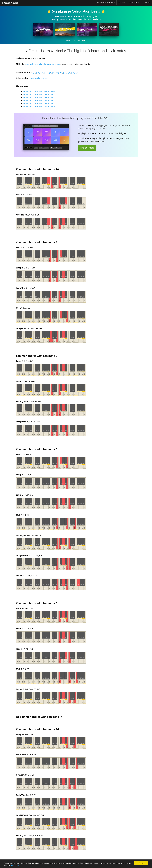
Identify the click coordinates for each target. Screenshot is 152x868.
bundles (72, 19)
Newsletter (134, 3)
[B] (77, 73)
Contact (146, 3)
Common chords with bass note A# (39, 91)
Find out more (87, 148)
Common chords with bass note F (38, 103)
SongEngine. (92, 16)
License (122, 3)
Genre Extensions (75, 16)
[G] (61, 73)
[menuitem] (10, 3)
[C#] (38, 73)
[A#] (73, 73)
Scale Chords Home (106, 3)
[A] (69, 73)
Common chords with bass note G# (39, 107)
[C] (34, 73)
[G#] (65, 73)
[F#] (57, 73)
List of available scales (39, 78)
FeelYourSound (10, 3)
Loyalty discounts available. (89, 19)
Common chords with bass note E (38, 101)
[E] (50, 73)
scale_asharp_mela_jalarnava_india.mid (42, 64)
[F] (53, 73)
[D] (42, 73)
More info (15, 865)
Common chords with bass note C (38, 97)
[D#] (46, 73)
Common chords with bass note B (38, 94)
